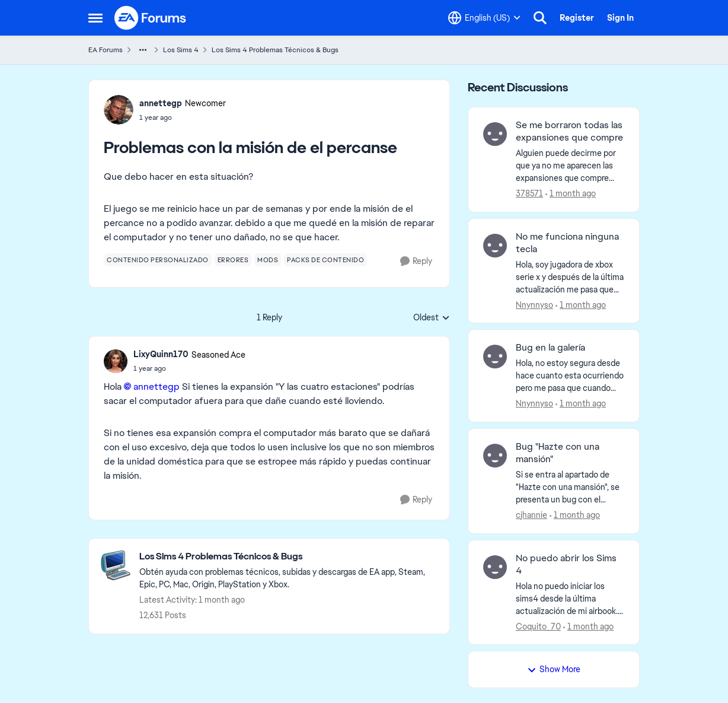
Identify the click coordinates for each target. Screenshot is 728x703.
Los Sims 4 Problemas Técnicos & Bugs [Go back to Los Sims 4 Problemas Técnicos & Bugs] (275, 50)
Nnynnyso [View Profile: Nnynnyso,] (534, 304)
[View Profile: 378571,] (495, 134)
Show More (554, 669)
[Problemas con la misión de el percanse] (189, 368)
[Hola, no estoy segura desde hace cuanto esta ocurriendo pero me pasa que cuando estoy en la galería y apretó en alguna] (570, 376)
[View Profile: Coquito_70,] (495, 567)
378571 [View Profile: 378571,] (529, 193)
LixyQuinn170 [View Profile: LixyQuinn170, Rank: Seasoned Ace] (161, 354)
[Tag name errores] (233, 260)
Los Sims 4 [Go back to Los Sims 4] (181, 50)
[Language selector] (484, 18)
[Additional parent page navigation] (143, 50)
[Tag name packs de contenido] (325, 260)
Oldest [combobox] (432, 318)
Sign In (620, 18)
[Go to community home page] (151, 18)
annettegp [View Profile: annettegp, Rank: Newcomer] (161, 103)
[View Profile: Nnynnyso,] (495, 246)
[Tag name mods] (268, 260)
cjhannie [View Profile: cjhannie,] (531, 515)
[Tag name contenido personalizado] (158, 260)
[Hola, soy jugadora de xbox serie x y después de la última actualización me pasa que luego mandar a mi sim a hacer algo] (570, 277)
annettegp (157, 387)
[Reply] (416, 261)
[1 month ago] (571, 194)
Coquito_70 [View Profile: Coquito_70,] (538, 626)
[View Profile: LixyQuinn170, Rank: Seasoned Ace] (116, 361)
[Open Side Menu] (95, 18)
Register (577, 18)
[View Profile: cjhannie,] (495, 456)
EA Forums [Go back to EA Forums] (106, 50)
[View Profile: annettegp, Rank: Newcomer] (119, 110)
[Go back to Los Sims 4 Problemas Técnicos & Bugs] (288, 557)
